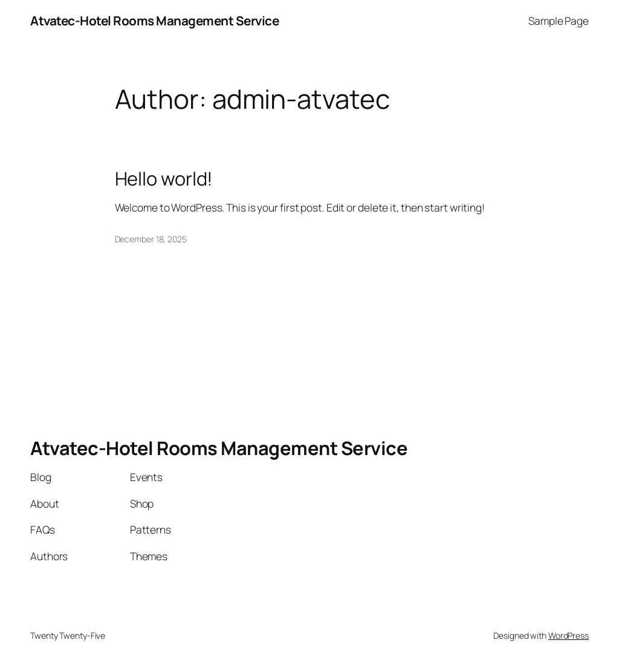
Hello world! (164, 179)
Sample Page (559, 21)
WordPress (569, 635)
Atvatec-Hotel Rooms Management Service (154, 21)
